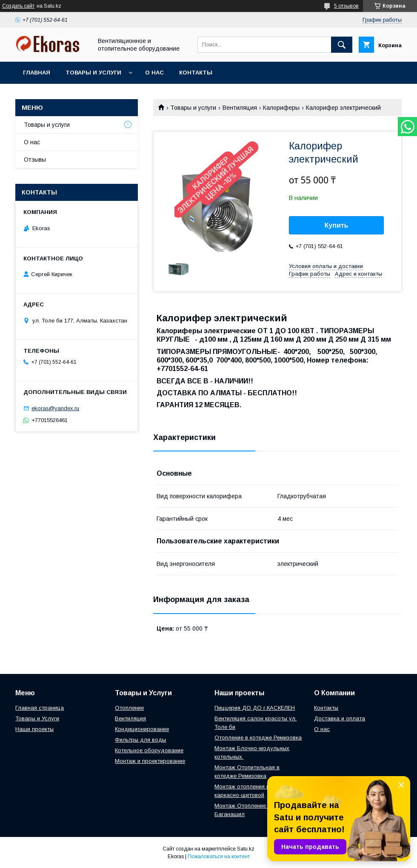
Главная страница (40, 708)
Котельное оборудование (149, 750)
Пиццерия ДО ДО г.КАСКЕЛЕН (255, 708)
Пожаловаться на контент (219, 857)
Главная (37, 73)
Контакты (196, 73)
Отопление (129, 708)
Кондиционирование (142, 729)
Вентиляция (240, 108)
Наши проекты (34, 729)
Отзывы (35, 160)
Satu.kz (246, 849)
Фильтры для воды (140, 740)
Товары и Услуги (37, 718)
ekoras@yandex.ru (55, 408)
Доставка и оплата (340, 718)
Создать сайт (18, 6)
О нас (154, 73)
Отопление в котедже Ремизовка (258, 738)
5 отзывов (346, 6)
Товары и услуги (93, 73)
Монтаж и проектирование (150, 761)
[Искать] (342, 45)
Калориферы (281, 108)
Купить (337, 225)
